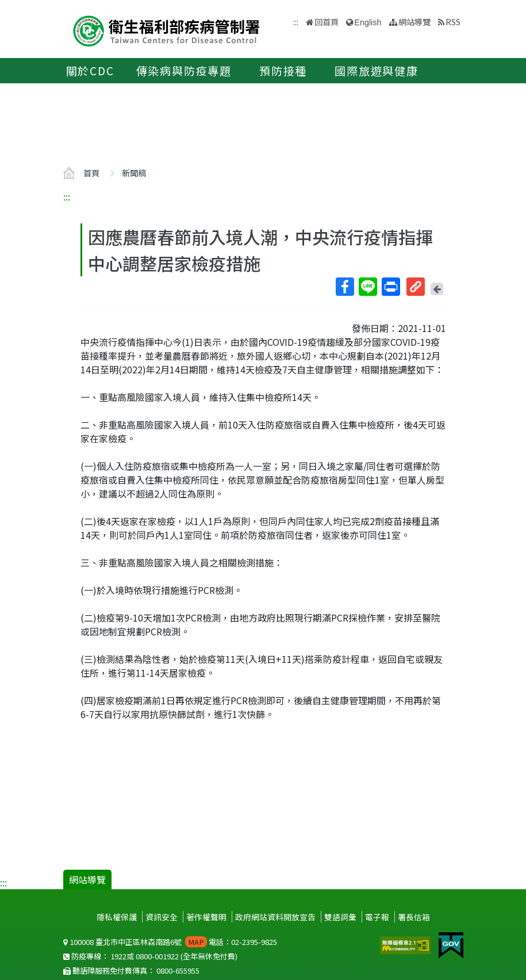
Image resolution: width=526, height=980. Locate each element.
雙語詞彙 (340, 917)
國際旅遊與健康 (377, 71)
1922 (118, 956)
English (368, 22)
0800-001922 (157, 956)
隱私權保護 (117, 917)
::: (67, 196)
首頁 (91, 173)
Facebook (344, 287)
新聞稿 (134, 173)
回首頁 (327, 22)
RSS (453, 22)
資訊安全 (162, 917)
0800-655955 (178, 971)
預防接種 (283, 71)
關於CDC (90, 71)
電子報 (377, 917)
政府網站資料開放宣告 (275, 917)
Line (367, 287)
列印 (390, 287)
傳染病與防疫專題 (184, 71)
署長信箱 (414, 917)
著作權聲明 (206, 917)
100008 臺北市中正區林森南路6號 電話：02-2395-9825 (170, 942)
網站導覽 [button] (414, 22)
